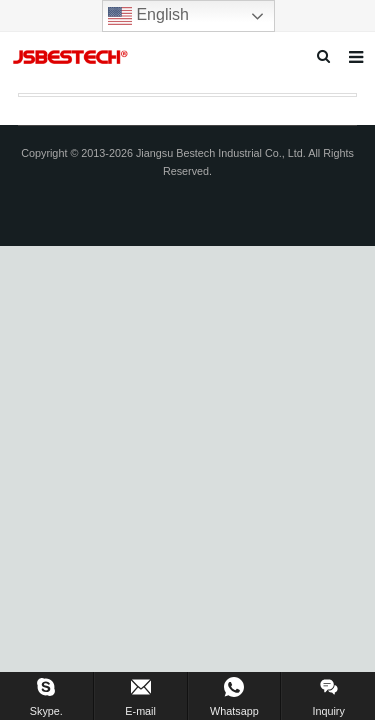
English (148, 16)
